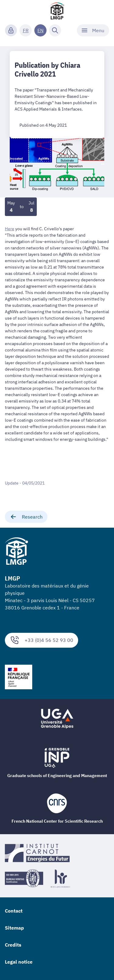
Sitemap (14, 928)
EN (40, 30)
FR (26, 30)
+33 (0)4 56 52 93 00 (41, 640)
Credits (13, 945)
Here (10, 229)
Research (26, 517)
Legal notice (19, 962)
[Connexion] (11, 30)
